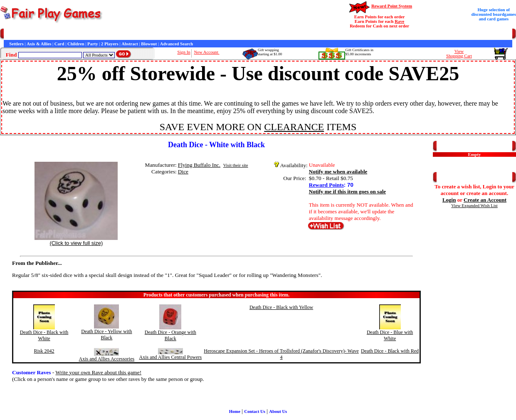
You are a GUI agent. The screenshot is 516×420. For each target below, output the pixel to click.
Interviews (183, 34)
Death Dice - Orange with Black (170, 335)
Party (93, 44)
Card (59, 44)
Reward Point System (392, 6)
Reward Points (326, 185)
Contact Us (82, 34)
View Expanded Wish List (474, 206)
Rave (399, 21)
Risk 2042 (44, 351)
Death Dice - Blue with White (390, 335)
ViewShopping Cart (459, 54)
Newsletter (229, 34)
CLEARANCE (294, 127)
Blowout (149, 44)
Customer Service (51, 34)
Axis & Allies (39, 44)
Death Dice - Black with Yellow (281, 307)
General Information (115, 34)
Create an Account (485, 200)
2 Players (110, 44)
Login (449, 200)
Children (76, 44)
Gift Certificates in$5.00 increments (359, 52)
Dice (183, 172)
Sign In (184, 52)
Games (25, 34)
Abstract (130, 44)
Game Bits (205, 34)
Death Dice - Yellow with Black (106, 335)
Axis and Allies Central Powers (171, 357)
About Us (278, 411)
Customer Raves (154, 34)
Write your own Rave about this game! (98, 372)
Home (9, 34)
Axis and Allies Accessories (107, 359)
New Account (207, 52)
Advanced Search (177, 44)
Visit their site (236, 165)
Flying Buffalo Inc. (199, 165)
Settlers (16, 44)
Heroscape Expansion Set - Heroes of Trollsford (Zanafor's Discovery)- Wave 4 (281, 354)
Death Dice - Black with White (44, 335)
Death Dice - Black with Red (390, 351)
